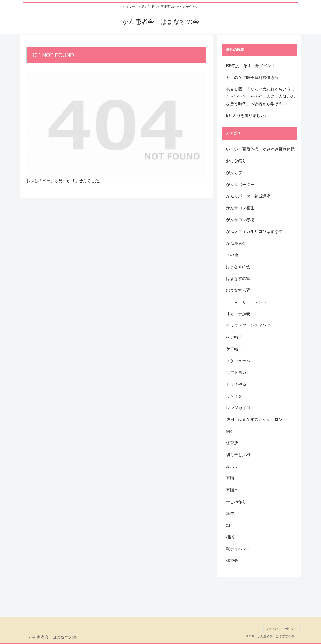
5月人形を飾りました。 (247, 116)
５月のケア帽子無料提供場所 (252, 78)
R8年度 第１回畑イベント (251, 66)
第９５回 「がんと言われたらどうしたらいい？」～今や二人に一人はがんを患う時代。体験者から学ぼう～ (260, 97)
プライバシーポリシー (281, 629)
